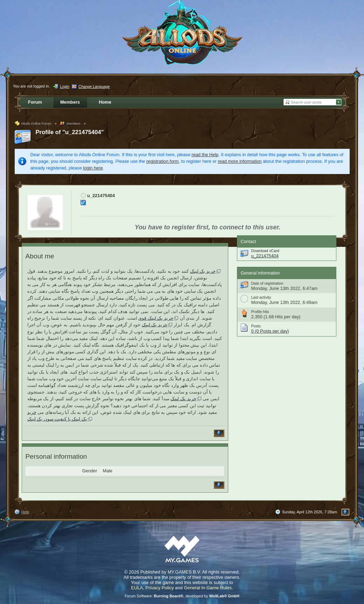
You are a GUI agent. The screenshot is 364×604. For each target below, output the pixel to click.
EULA (137, 588)
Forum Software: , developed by (182, 596)
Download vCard (265, 251)
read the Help (205, 155)
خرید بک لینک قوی (156, 318)
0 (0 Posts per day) (270, 331)
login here (93, 168)
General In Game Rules (208, 588)
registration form (162, 161)
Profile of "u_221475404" (70, 132)
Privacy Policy (160, 588)
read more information (240, 161)
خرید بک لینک (203, 271)
